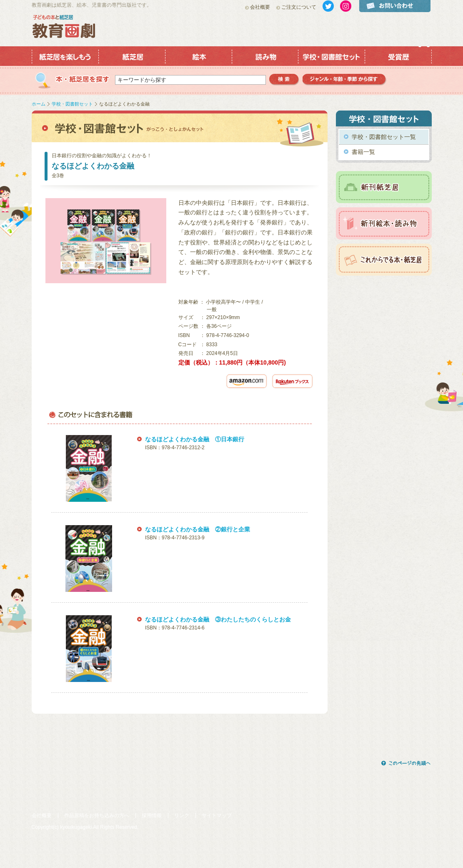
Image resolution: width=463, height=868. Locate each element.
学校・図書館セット (72, 104)
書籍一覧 (363, 152)
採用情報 (152, 815)
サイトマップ (217, 815)
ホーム (39, 104)
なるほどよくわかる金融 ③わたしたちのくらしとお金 (218, 619)
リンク (182, 815)
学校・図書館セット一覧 (384, 137)
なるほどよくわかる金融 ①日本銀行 (195, 439)
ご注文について (299, 7)
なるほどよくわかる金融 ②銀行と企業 (198, 529)
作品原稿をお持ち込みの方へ (97, 815)
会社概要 (260, 7)
